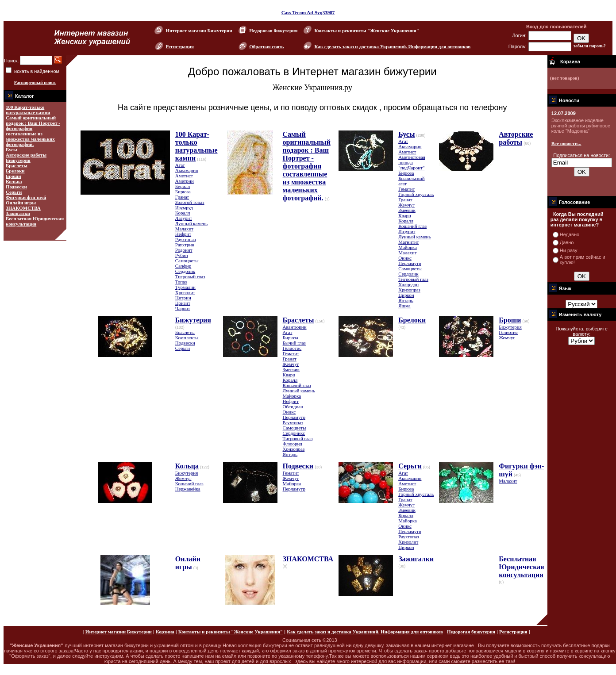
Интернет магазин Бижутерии (199, 31)
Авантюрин (295, 327)
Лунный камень (191, 223)
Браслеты (17, 165)
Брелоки (15, 171)
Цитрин (183, 298)
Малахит (184, 229)
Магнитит (408, 242)
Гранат (182, 197)
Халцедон (408, 284)
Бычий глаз (294, 343)
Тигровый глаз (190, 276)
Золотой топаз (190, 202)
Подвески (16, 187)
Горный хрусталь (416, 194)
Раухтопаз (185, 239)
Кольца (14, 181)
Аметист (184, 176)
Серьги (14, 192)
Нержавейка (188, 489)
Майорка (408, 247)
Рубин (182, 255)
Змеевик (407, 210)
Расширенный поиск (35, 82)
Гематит (406, 189)
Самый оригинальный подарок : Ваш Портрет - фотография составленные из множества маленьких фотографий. (33, 131)
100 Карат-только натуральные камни (28, 110)
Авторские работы (26, 155)
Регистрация (179, 46)
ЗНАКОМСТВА (23, 208)
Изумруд (184, 207)
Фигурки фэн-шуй (26, 197)
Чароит (183, 308)
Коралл (183, 213)
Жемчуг (406, 205)
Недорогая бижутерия (273, 31)
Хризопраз (409, 290)
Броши (13, 176)
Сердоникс (294, 433)
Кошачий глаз (412, 226)
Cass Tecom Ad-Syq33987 (308, 12)
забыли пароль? (590, 46)
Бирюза (183, 192)
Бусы (12, 150)
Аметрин (185, 181)
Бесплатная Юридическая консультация (35, 221)
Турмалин (185, 287)
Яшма (404, 306)
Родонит (184, 250)
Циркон (406, 295)
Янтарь (406, 300)
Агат (180, 165)
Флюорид (293, 444)
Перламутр (410, 263)
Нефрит (183, 234)
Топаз (181, 282)
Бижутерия (18, 160)
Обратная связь (266, 46)
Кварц (405, 215)
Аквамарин (187, 170)
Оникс (405, 258)
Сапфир (183, 266)
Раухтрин (185, 245)
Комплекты (187, 337)
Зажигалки (18, 213)
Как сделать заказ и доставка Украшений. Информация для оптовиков (392, 46)
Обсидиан (293, 407)
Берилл (183, 186)
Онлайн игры (21, 203)
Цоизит (183, 303)
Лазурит (184, 218)
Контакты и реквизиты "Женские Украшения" (366, 31)
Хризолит (185, 292)
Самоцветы (187, 261)
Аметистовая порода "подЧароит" (412, 162)
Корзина (165, 632)
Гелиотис (292, 348)
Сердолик (185, 271)
